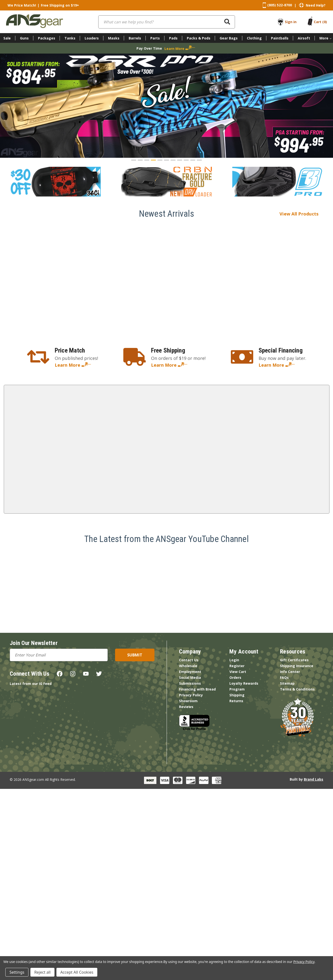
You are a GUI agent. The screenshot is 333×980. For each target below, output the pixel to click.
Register (237, 666)
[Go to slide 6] (167, 160)
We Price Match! (22, 5)
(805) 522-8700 (280, 5)
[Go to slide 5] (160, 160)
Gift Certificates (294, 660)
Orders (235, 677)
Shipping (237, 695)
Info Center (290, 672)
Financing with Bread (197, 689)
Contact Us (189, 660)
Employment (190, 672)
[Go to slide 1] (134, 160)
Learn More (73, 365)
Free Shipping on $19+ (60, 5)
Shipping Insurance (297, 666)
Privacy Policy (191, 695)
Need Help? (316, 5)
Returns (236, 701)
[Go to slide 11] (199, 160)
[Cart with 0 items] (320, 22)
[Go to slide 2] (140, 160)
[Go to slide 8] (180, 160)
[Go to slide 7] (173, 160)
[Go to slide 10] (193, 160)
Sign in (291, 22)
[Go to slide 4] (153, 160)
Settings (17, 972)
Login (234, 660)
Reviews (186, 707)
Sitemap (287, 683)
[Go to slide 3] (147, 160)
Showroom (188, 701)
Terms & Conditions (297, 689)
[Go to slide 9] (186, 160)
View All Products (304, 214)
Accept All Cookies (77, 972)
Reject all (42, 972)
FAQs (284, 677)
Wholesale (188, 666)
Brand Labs (314, 779)
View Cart (238, 672)
